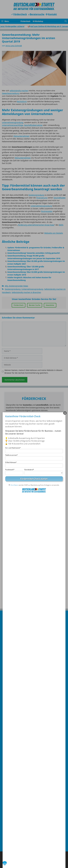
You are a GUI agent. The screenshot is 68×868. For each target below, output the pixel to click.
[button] (5, 863)
